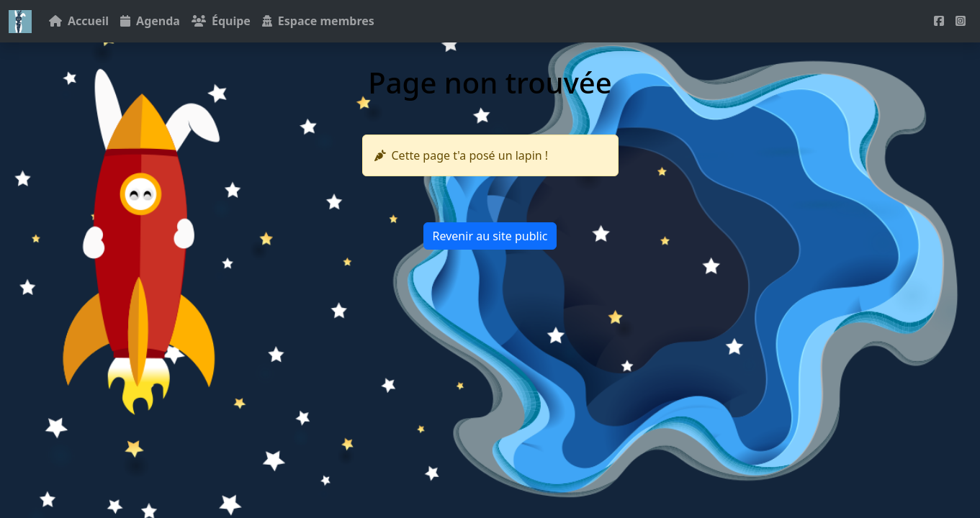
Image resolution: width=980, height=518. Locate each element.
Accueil (79, 21)
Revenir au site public (490, 236)
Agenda (150, 21)
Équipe (221, 21)
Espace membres (318, 21)
